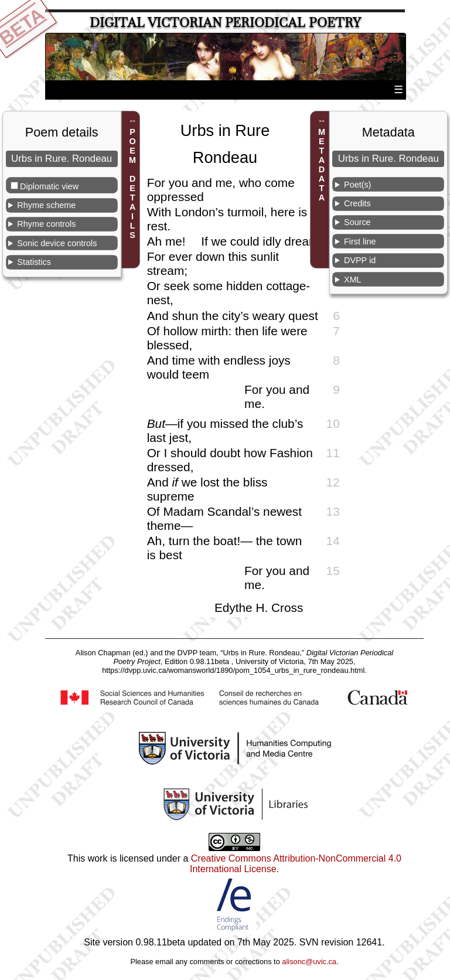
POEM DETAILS (132, 183)
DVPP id (360, 260)
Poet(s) (357, 185)
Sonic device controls (57, 243)
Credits (357, 203)
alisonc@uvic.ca (309, 962)
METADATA (322, 165)
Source (357, 222)
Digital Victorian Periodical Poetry (225, 23)
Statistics (34, 262)
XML (353, 280)
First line (360, 241)
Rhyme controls (46, 224)
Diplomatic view (49, 186)
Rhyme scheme (46, 205)
